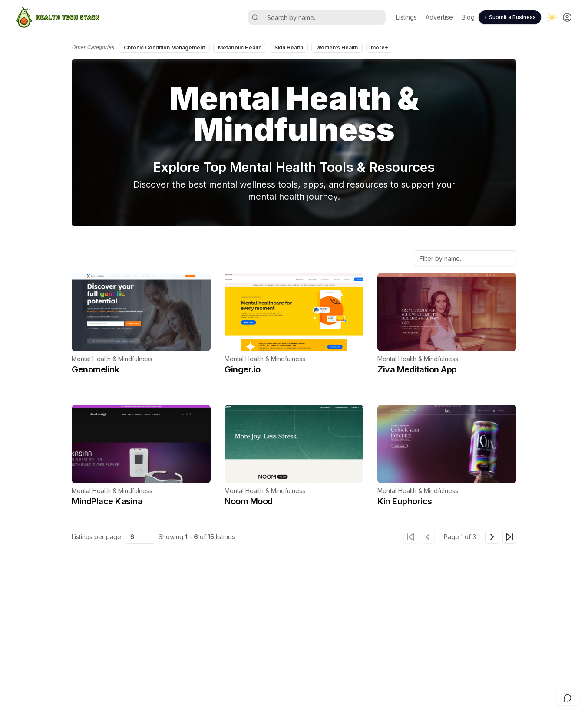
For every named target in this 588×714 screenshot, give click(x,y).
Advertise (439, 17)
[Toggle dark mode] (552, 17)
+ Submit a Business (510, 17)
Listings (406, 17)
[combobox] (140, 537)
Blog (468, 17)
